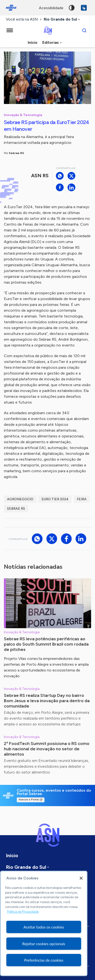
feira (82, 499)
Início (33, 42)
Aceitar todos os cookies (44, 927)
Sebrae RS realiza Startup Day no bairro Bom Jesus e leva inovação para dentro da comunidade (47, 701)
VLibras (84, 8)
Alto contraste (72, 8)
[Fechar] (81, 878)
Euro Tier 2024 (55, 499)
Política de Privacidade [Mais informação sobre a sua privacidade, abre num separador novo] (23, 912)
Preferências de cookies (44, 960)
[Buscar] (84, 30)
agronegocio (20, 499)
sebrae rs (16, 509)
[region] (44, 923)
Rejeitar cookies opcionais (44, 944)
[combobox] (62, 19)
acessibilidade (51, 8)
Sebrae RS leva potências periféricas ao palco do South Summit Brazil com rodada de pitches (46, 644)
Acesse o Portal (29, 800)
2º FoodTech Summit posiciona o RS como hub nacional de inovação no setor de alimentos (47, 749)
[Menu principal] (10, 30)
